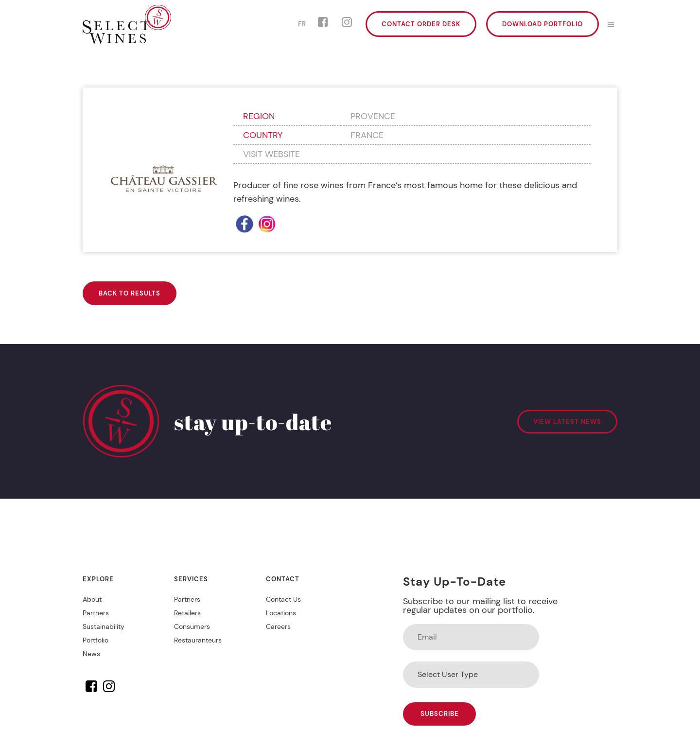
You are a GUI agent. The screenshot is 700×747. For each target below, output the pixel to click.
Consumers (192, 626)
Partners (96, 613)
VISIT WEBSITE (271, 154)
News (91, 654)
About (92, 599)
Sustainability (104, 626)
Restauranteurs (198, 640)
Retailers (187, 613)
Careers (278, 626)
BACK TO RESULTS (130, 293)
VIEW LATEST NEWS (567, 422)
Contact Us (283, 599)
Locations (281, 613)
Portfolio (96, 640)
